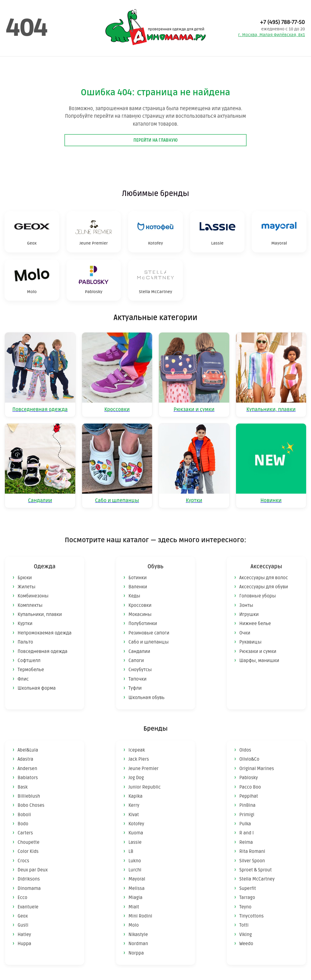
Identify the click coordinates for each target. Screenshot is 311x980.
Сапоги (136, 661)
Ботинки (138, 578)
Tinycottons (251, 916)
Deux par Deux (33, 870)
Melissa (137, 888)
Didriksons (29, 879)
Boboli (24, 815)
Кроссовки (140, 605)
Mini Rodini (140, 916)
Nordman (138, 944)
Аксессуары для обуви (264, 587)
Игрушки (249, 614)
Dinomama (29, 888)
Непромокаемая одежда (45, 633)
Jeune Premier (144, 769)
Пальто (25, 642)
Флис (23, 679)
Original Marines (257, 769)
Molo (134, 925)
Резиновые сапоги (149, 633)
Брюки (25, 578)
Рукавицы (250, 642)
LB (131, 851)
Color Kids (28, 851)
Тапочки (138, 679)
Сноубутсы (140, 670)
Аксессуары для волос (264, 578)
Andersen (27, 769)
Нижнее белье (255, 623)
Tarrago (247, 897)
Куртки (25, 623)
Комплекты (30, 605)
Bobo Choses (31, 805)
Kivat (134, 815)
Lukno (135, 861)
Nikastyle (138, 934)
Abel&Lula (28, 750)
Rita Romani (252, 851)
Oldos (245, 750)
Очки (245, 633)
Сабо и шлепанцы (149, 642)
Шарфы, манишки (259, 661)
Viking (246, 934)
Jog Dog (136, 778)
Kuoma (136, 833)
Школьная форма (37, 688)
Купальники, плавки (40, 614)
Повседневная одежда (43, 651)
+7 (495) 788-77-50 (282, 22)
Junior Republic (145, 787)
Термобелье (31, 670)
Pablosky (249, 778)
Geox (23, 916)
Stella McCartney (257, 879)
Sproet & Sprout (256, 870)
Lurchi (135, 870)
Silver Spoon (252, 861)
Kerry (134, 805)
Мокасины (140, 614)
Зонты (246, 605)
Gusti (23, 925)
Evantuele (28, 907)
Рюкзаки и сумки (258, 651)
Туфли (135, 688)
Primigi (247, 815)
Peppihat (249, 796)
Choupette (29, 842)
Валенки (138, 587)
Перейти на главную (155, 140)
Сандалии (139, 651)
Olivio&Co (249, 759)
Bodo (23, 824)
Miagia (135, 897)
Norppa (136, 953)
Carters (25, 833)
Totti (244, 925)
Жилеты (27, 587)
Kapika (135, 796)
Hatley (24, 934)
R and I (246, 833)
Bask (23, 787)
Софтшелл (29, 661)
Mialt (134, 907)
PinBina (247, 805)
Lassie (135, 842)
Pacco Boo (250, 787)
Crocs (23, 861)
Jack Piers (139, 759)
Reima (246, 842)
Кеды (134, 596)
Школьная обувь (147, 698)
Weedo (246, 944)
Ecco (22, 897)
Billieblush (29, 796)
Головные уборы (258, 596)
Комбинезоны (33, 596)
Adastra (26, 759)
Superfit (248, 888)
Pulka (245, 824)
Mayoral (137, 879)
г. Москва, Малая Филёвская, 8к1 (272, 35)
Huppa (24, 944)
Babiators (28, 778)
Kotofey (136, 824)
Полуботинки (143, 623)
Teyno (245, 907)
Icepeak (137, 750)
